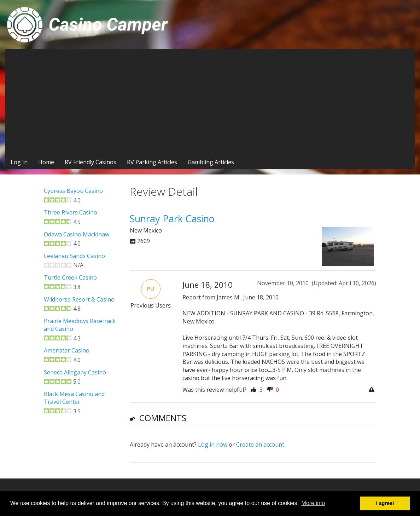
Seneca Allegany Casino (75, 372)
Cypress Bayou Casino (73, 191)
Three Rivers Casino (71, 212)
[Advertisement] (210, 102)
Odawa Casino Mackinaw (77, 234)
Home (46, 162)
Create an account (260, 445)
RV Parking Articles (152, 162)
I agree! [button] (385, 503)
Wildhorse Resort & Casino (79, 299)
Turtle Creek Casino (70, 277)
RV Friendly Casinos (91, 162)
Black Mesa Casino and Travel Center (74, 398)
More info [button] (313, 503)
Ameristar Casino (67, 350)
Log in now (213, 445)
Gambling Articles (211, 162)
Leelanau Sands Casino (74, 256)
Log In (19, 162)
